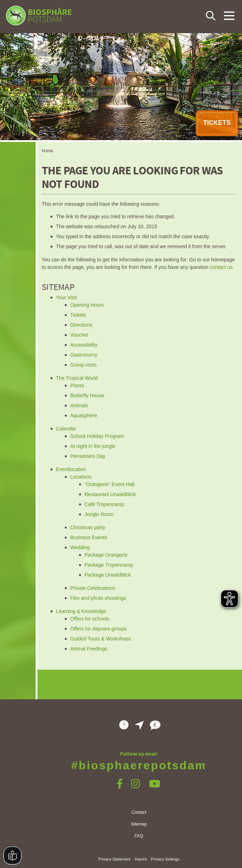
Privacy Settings (165, 859)
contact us (221, 267)
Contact (139, 812)
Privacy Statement (115, 859)
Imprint (141, 859)
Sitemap (139, 824)
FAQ (139, 836)
